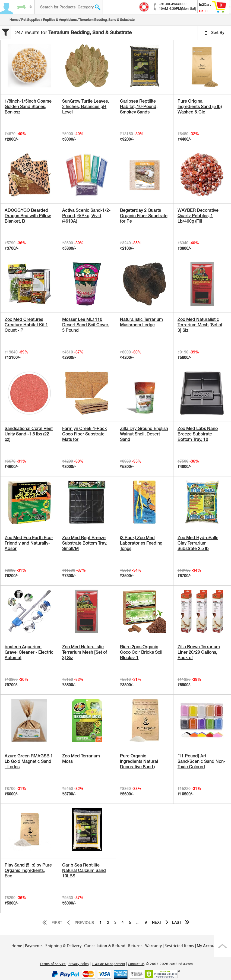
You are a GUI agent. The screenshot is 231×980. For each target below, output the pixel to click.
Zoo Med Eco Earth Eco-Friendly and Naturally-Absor (29, 543)
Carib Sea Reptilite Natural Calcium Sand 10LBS (84, 870)
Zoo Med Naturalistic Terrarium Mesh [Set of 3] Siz (200, 325)
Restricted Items (179, 946)
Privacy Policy (79, 964)
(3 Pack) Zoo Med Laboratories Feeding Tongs (141, 543)
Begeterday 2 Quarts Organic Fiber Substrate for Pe (144, 216)
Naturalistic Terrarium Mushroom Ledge (141, 322)
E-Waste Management (108, 964)
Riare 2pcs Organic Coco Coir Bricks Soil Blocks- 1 (141, 652)
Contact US (136, 964)
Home (14, 20)
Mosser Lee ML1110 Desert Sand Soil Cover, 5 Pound (86, 325)
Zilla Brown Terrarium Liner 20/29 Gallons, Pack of (199, 652)
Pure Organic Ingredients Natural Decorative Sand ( (139, 761)
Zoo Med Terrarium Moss (81, 759)
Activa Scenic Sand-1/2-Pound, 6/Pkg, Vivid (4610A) (86, 216)
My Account (208, 946)
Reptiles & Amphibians (60, 20)
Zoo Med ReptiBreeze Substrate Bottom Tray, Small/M (85, 543)
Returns (135, 946)
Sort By (214, 33)
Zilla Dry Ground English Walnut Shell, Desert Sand (144, 434)
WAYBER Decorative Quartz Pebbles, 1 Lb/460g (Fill (198, 216)
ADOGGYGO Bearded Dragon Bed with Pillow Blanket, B (28, 216)
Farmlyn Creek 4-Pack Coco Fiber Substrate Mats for (85, 434)
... (138, 922)
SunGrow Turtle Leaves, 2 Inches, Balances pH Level (86, 107)
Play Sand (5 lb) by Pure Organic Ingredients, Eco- (28, 870)
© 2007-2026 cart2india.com (169, 964)
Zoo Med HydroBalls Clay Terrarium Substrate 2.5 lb (198, 543)
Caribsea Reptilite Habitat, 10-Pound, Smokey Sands (139, 107)
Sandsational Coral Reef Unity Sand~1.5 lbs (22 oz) (29, 434)
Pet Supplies (31, 20)
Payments (34, 946)
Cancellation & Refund (105, 946)
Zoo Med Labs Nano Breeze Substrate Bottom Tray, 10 (198, 434)
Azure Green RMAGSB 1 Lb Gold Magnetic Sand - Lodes (29, 761)
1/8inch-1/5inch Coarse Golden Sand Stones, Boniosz (28, 107)
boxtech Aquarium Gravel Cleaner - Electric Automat (29, 652)
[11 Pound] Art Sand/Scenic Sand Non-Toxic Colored (201, 761)
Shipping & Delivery (63, 946)
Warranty (154, 946)
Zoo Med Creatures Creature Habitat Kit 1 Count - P (26, 325)
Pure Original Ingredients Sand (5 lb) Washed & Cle (200, 107)
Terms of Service (53, 964)
